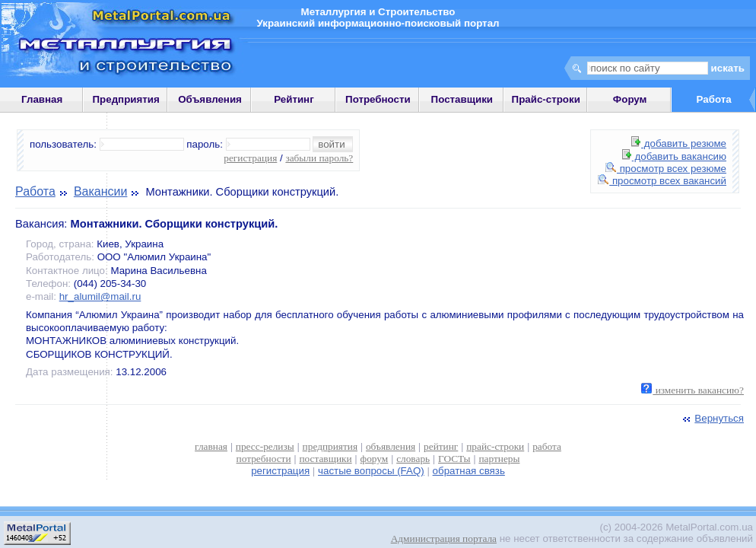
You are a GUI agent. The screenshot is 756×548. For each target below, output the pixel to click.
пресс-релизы (265, 446)
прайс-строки (495, 446)
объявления (391, 446)
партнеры (499, 459)
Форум (630, 99)
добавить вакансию (674, 156)
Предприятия (126, 99)
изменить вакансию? (692, 390)
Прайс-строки (546, 99)
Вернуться (712, 418)
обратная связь (469, 471)
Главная (42, 99)
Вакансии (101, 191)
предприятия (330, 446)
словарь (413, 459)
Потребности (378, 99)
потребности (264, 459)
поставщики (325, 459)
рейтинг (441, 446)
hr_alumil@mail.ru (100, 296)
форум (375, 459)
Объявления (210, 99)
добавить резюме (679, 143)
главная (211, 446)
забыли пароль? (319, 158)
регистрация (250, 158)
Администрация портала (444, 538)
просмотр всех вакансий (662, 181)
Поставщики (462, 99)
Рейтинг (294, 99)
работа (547, 446)
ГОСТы (454, 459)
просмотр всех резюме (666, 169)
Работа (35, 191)
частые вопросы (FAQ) (371, 471)
